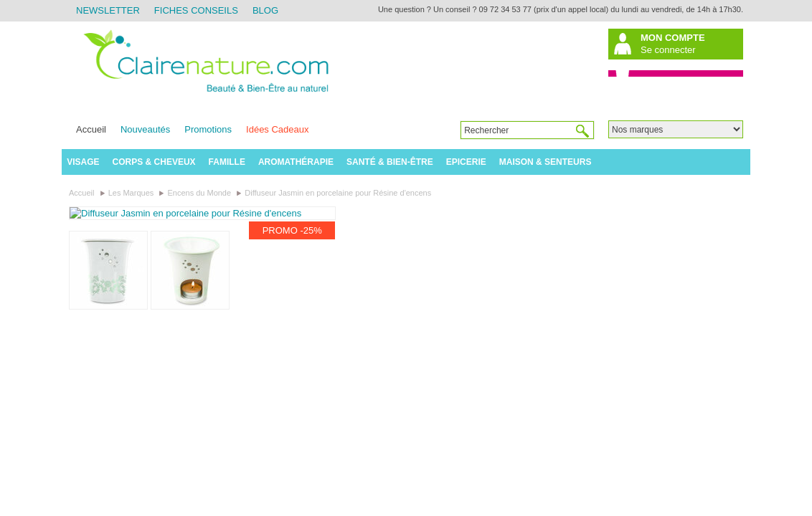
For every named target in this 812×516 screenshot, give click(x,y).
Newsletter (108, 10)
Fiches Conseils (196, 10)
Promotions (208, 129)
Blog (265, 10)
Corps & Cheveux (154, 162)
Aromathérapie (296, 162)
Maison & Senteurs (546, 162)
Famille (227, 162)
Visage (83, 162)
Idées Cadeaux (277, 129)
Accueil (91, 129)
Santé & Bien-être (390, 162)
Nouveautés (145, 129)
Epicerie (466, 162)
